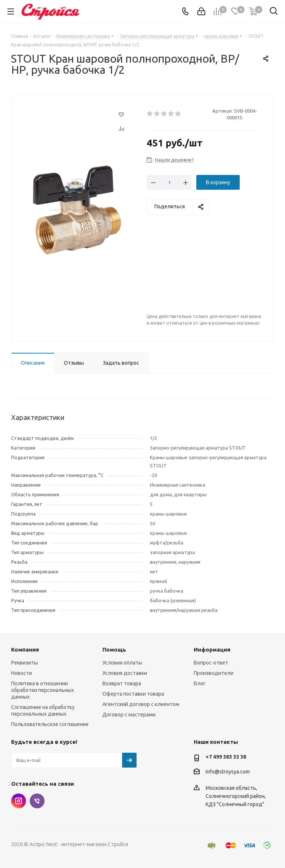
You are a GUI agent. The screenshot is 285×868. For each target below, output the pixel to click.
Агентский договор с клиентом (141, 704)
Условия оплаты (122, 663)
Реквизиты (24, 663)
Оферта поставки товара (133, 694)
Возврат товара (122, 683)
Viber (37, 801)
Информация (212, 650)
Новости (22, 673)
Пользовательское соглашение (50, 724)
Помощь (114, 650)
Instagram (19, 801)
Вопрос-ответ (211, 663)
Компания (25, 650)
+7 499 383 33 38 (226, 757)
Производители (214, 673)
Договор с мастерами (129, 715)
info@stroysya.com (228, 772)
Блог (200, 683)
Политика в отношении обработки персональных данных (42, 690)
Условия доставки (125, 673)
